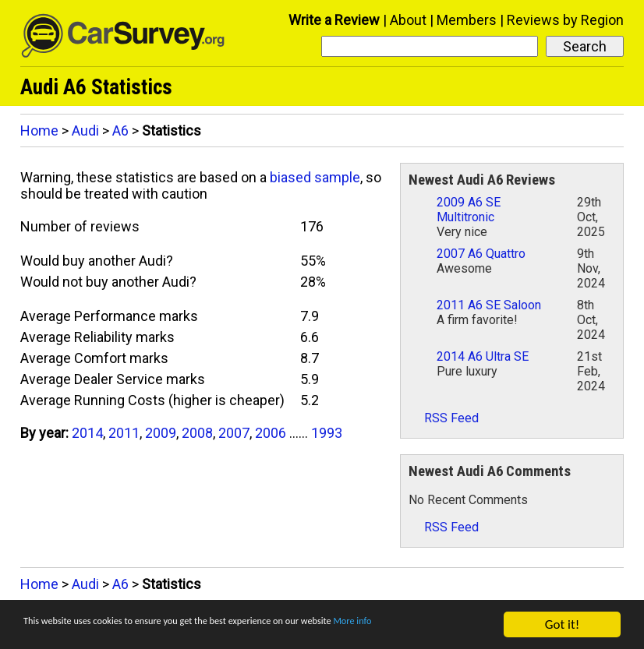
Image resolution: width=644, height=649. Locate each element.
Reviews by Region (565, 20)
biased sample (315, 177)
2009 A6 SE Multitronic (469, 210)
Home (39, 131)
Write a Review (334, 20)
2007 (234, 433)
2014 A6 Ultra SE (483, 356)
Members (467, 20)
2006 (271, 433)
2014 (87, 433)
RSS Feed (444, 418)
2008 (197, 433)
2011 (124, 433)
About (408, 20)
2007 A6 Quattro (481, 254)
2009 (161, 433)
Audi (85, 131)
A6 (120, 131)
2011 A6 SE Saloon (489, 305)
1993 (327, 433)
